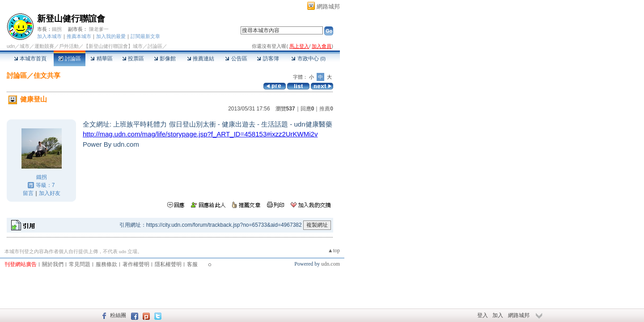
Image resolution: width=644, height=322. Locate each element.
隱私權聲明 (168, 264)
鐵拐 (57, 29)
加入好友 (50, 193)
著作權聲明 (136, 264)
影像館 (165, 59)
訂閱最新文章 (145, 36)
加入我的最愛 (111, 36)
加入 (498, 315)
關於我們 (53, 264)
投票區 (133, 59)
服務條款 (106, 264)
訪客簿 (268, 59)
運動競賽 (44, 46)
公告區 (236, 59)
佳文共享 (47, 75)
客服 (192, 264)
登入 (483, 315)
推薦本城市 (79, 36)
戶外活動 (69, 46)
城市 (25, 46)
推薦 (326, 109)
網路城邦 (328, 6)
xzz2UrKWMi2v (200, 134)
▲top (334, 250)
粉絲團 (118, 315)
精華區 (101, 59)
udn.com (330, 264)
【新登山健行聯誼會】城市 (113, 46)
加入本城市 (49, 36)
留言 (28, 193)
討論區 (70, 59)
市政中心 (308, 59)
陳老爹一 (99, 29)
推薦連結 (201, 59)
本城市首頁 (30, 59)
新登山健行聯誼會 (71, 19)
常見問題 (80, 264)
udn (11, 46)
